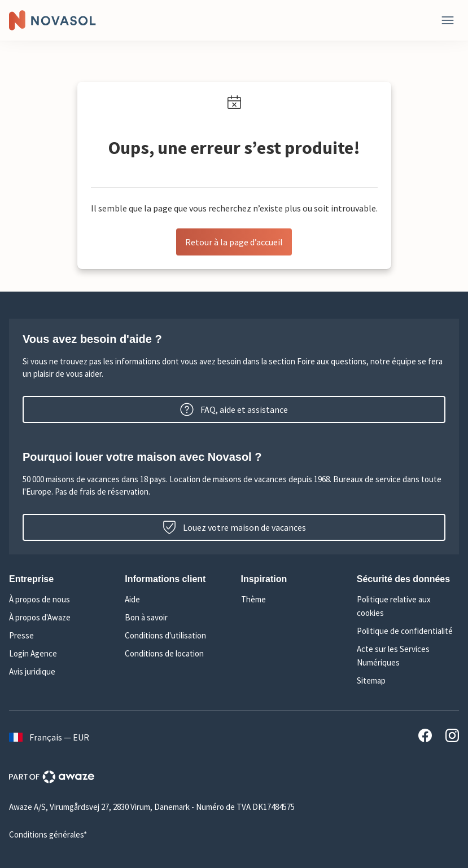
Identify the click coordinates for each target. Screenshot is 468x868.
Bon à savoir (146, 617)
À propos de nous (40, 599)
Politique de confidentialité (405, 631)
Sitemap (371, 680)
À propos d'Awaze (40, 617)
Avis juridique (32, 671)
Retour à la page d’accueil (234, 242)
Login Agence (33, 653)
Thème (253, 599)
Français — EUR (49, 737)
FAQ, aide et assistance (234, 409)
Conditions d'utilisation (165, 635)
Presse (21, 635)
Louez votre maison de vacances (234, 527)
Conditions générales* (48, 834)
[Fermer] (448, 20)
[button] (60, 579)
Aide (132, 599)
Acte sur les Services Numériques (393, 656)
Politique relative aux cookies (394, 606)
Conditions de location (164, 653)
